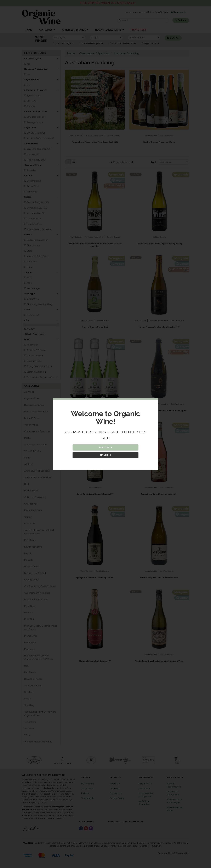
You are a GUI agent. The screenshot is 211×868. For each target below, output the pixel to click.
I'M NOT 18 (106, 455)
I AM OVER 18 (106, 447)
